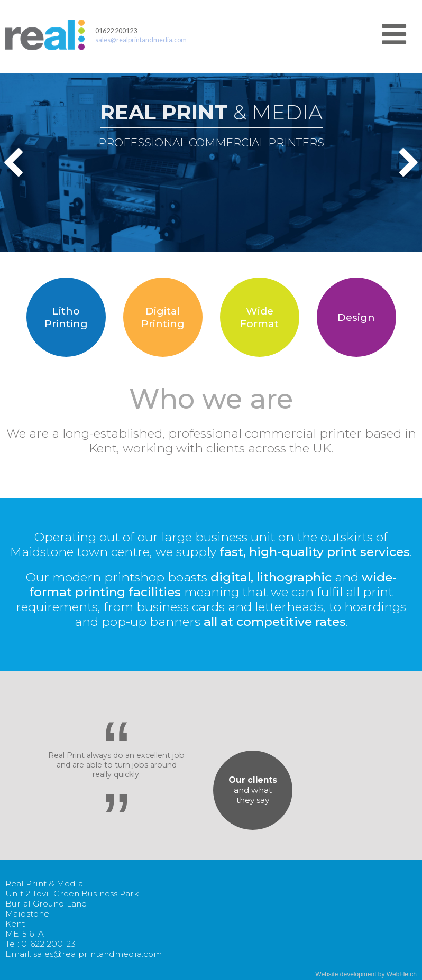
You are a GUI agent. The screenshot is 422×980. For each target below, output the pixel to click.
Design (356, 317)
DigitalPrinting (163, 317)
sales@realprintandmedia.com (141, 40)
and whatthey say (253, 790)
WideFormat (259, 317)
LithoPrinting (66, 317)
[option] (211, 163)
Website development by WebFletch (366, 974)
